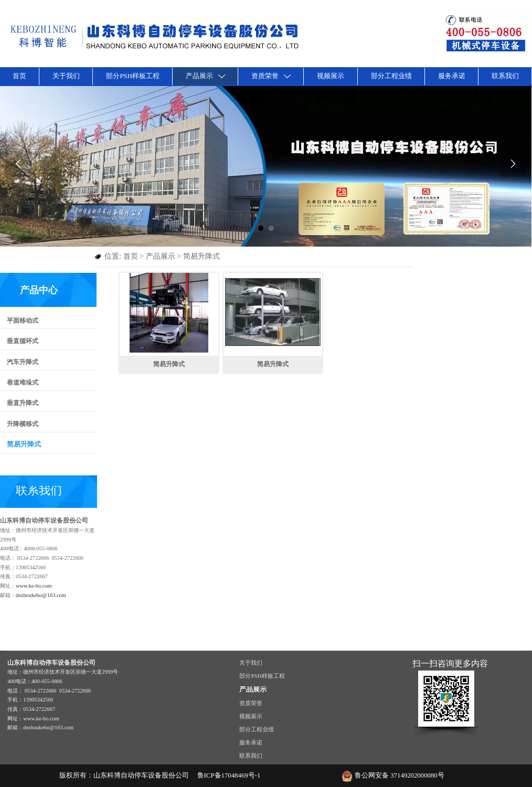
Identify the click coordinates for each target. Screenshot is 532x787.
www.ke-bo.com (34, 586)
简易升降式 (201, 256)
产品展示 (161, 256)
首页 (131, 256)
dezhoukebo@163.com (41, 595)
